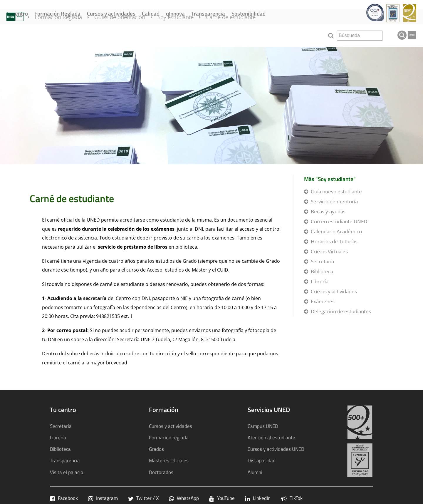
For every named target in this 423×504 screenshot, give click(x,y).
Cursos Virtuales (329, 251)
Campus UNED (263, 426)
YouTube (222, 498)
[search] (360, 36)
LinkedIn (258, 498)
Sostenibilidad (249, 13)
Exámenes (323, 301)
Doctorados (161, 472)
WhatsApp (184, 498)
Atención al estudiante (271, 437)
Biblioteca (322, 271)
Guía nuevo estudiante (336, 191)
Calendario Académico (336, 231)
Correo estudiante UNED (339, 221)
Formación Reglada (57, 13)
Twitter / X (143, 498)
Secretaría (322, 261)
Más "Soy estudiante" (330, 179)
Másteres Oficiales (169, 460)
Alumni (255, 472)
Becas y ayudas (328, 211)
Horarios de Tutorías (334, 241)
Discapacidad (262, 460)
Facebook (64, 498)
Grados (156, 449)
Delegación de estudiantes (341, 311)
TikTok (292, 498)
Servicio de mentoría (334, 201)
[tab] (211, 106)
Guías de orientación (128, 35)
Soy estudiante (184, 35)
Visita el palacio (67, 472)
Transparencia (208, 13)
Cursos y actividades (111, 13)
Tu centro (17, 13)
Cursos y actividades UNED (276, 449)
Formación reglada (169, 437)
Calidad (151, 13)
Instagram (103, 498)
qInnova (175, 13)
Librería (320, 281)
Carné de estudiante (239, 35)
